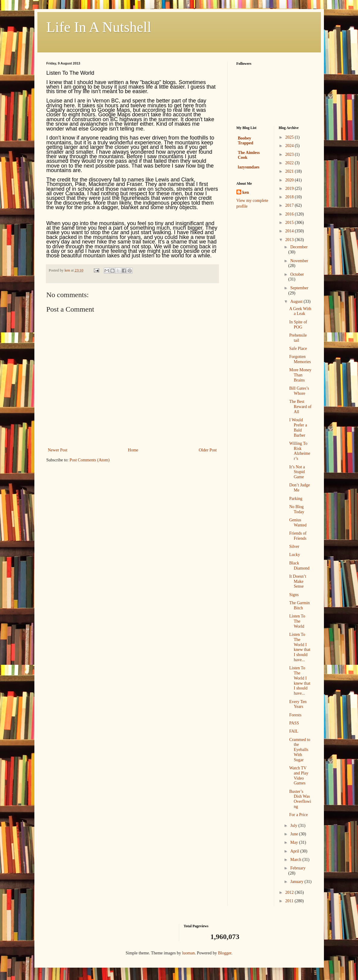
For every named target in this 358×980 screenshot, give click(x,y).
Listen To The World (297, 621)
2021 (290, 171)
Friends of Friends (298, 536)
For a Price (298, 815)
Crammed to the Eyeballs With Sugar (300, 750)
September (299, 288)
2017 (290, 205)
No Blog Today (297, 509)
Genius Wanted (298, 523)
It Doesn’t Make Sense (298, 581)
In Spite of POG (298, 325)
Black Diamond (299, 566)
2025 (290, 137)
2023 (290, 154)
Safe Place (298, 349)
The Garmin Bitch (299, 605)
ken (246, 192)
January (297, 882)
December (299, 247)
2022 (290, 163)
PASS (294, 723)
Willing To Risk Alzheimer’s (300, 451)
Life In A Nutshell (99, 27)
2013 (290, 240)
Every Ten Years (298, 704)
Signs (294, 595)
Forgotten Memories (300, 359)
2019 (290, 188)
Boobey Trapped (246, 141)
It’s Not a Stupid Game (297, 472)
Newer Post (58, 450)
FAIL (294, 731)
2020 (290, 180)
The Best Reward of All (300, 407)
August (297, 302)
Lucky (295, 555)
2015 (290, 223)
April (295, 851)
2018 (290, 197)
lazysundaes (249, 167)
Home (133, 450)
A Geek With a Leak (300, 311)
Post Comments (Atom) (90, 460)
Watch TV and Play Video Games (299, 776)
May (295, 842)
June (295, 834)
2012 (290, 892)
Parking (296, 499)
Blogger (225, 953)
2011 (290, 901)
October (297, 274)
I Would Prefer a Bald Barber (298, 427)
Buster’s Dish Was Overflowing (300, 799)
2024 (290, 146)
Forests (295, 715)
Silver (294, 547)
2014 (290, 231)
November (299, 261)
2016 (290, 214)
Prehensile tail (298, 338)
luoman (189, 953)
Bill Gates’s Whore (299, 391)
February (298, 868)
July (294, 826)
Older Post (208, 450)
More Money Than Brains (300, 375)
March (296, 860)
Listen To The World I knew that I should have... (300, 647)
